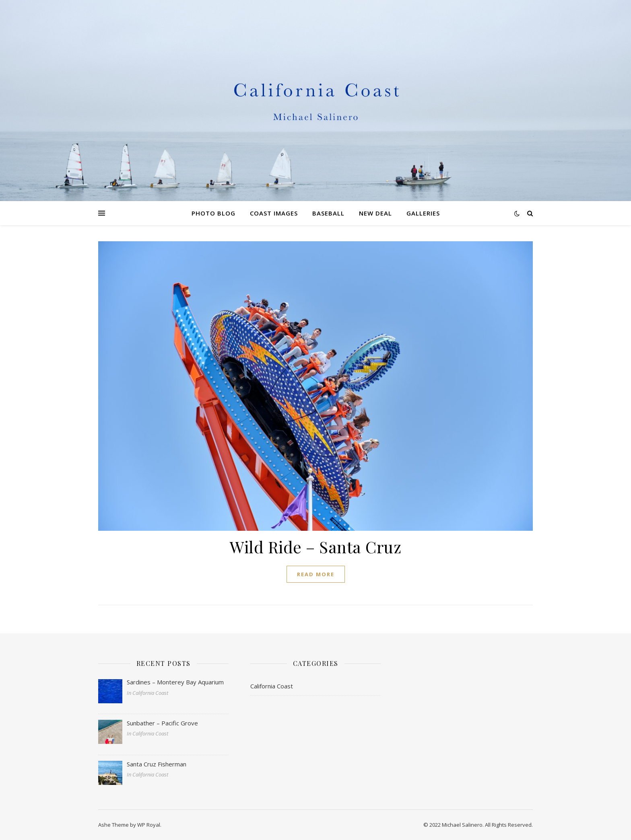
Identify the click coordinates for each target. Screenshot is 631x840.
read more (316, 574)
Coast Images (274, 213)
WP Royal (149, 825)
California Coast (272, 686)
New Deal (375, 213)
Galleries (423, 213)
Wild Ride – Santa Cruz (315, 547)
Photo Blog (213, 213)
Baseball (328, 213)
